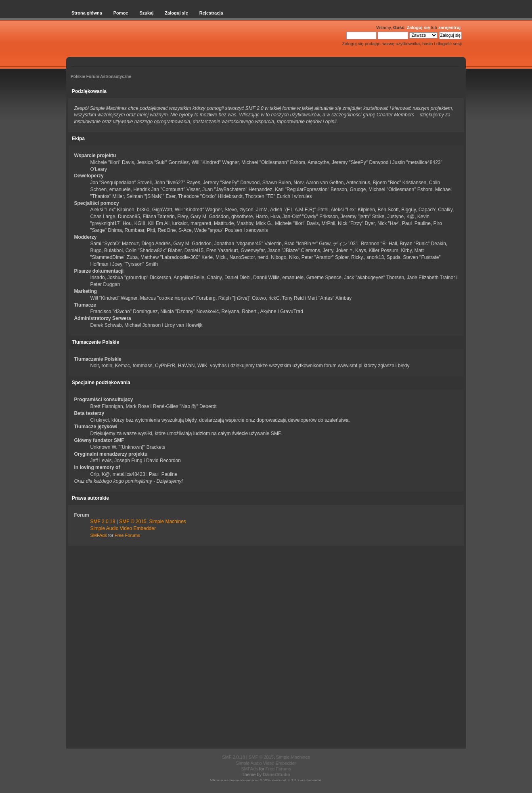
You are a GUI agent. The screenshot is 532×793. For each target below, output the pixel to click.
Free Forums (127, 535)
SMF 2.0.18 (103, 522)
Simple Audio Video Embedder (123, 528)
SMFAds (98, 535)
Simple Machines (167, 522)
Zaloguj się (418, 27)
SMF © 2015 (133, 522)
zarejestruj (449, 27)
